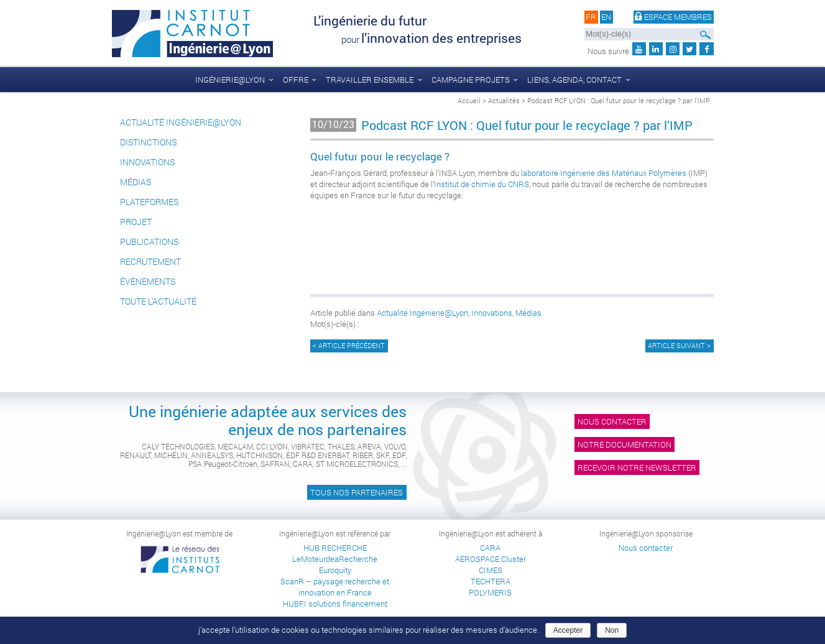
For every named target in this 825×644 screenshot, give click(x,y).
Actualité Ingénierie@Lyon (181, 122)
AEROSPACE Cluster (491, 559)
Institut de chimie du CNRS (482, 184)
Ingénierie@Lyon (230, 80)
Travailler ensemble (370, 80)
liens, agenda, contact (574, 80)
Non (612, 630)
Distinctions (148, 142)
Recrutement (150, 261)
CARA (490, 548)
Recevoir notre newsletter (637, 467)
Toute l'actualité (158, 301)
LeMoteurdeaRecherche (335, 559)
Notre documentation (625, 444)
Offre (296, 80)
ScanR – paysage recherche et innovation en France (335, 587)
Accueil (469, 100)
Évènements (148, 281)
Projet (136, 222)
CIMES (491, 570)
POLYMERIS (490, 592)
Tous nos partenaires (357, 492)
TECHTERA (491, 581)
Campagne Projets (471, 80)
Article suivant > (679, 345)
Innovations (147, 162)
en (606, 17)
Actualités (504, 100)
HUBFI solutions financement (335, 604)
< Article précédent (349, 345)
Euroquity (335, 570)
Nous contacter (612, 421)
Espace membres (673, 17)
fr (591, 17)
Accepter (568, 630)
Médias (136, 182)
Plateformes (149, 202)
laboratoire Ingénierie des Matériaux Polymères (604, 173)
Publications (149, 241)
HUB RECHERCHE (335, 548)
